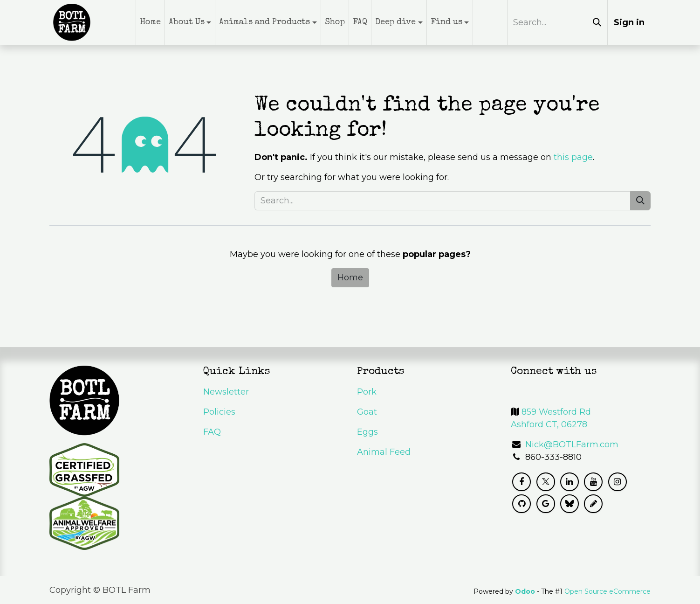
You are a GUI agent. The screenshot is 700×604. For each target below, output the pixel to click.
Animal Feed (384, 452)
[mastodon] (593, 504)
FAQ (212, 432)
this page (573, 157)
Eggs (367, 432)
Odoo (526, 591)
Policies (219, 412)
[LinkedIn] (570, 482)
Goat (367, 412)
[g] (546, 504)
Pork (367, 392)
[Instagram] (618, 482)
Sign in (629, 22)
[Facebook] (522, 482)
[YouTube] (593, 482)
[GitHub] (522, 504)
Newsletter (226, 392)
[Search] (597, 22)
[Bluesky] (570, 504)
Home (350, 278)
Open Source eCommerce (607, 591)
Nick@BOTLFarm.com (572, 444)
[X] (546, 482)
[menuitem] (150, 22)
